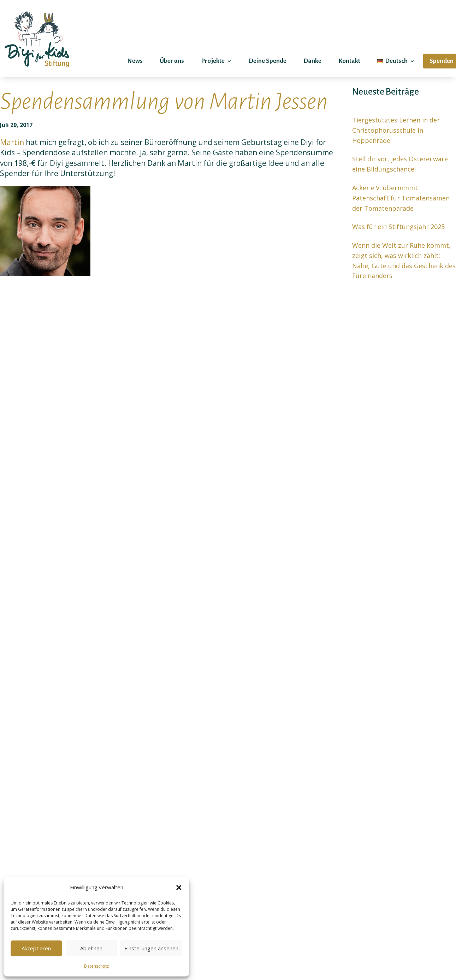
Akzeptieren (36, 948)
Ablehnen (91, 948)
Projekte (213, 61)
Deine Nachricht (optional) (348, 847)
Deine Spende (268, 61)
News (135, 61)
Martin (13, 142)
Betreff (348, 774)
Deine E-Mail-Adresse (348, 737)
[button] (179, 888)
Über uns (172, 61)
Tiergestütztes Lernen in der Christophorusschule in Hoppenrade (396, 130)
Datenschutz (96, 966)
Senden (258, 928)
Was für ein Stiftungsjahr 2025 (398, 227)
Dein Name (348, 701)
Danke (312, 61)
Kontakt (349, 61)
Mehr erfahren (42, 614)
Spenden (442, 61)
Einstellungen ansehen (151, 948)
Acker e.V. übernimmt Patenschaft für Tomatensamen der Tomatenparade (401, 198)
